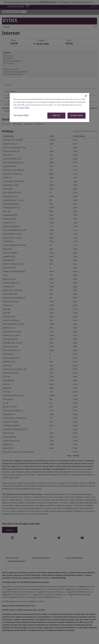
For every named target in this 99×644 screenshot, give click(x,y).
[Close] (86, 96)
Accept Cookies (76, 116)
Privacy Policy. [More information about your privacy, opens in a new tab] (24, 108)
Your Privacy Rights (21, 115)
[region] (49, 108)
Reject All (56, 116)
